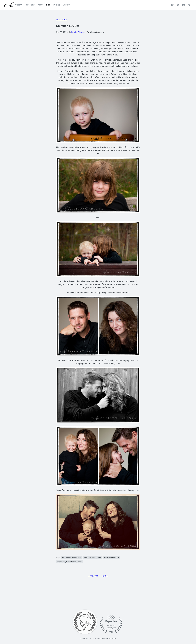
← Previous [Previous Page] (93, 576)
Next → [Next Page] (105, 576)
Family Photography (111, 557)
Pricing (57, 5)
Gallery (19, 5)
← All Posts (61, 19)
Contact (66, 5)
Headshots (30, 5)
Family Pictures (78, 32)
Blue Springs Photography (72, 557)
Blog (48, 5)
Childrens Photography (93, 557)
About (40, 5)
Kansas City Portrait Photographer (70, 562)
